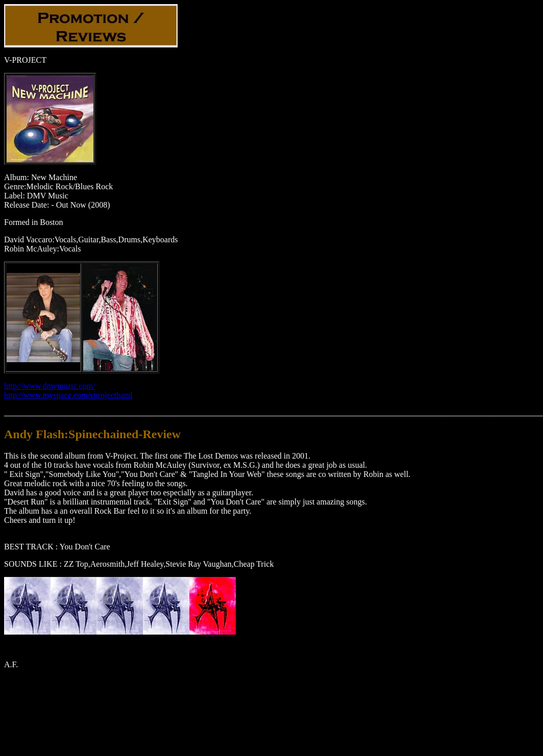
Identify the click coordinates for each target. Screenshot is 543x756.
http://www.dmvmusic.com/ (50, 386)
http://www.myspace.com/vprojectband (68, 395)
